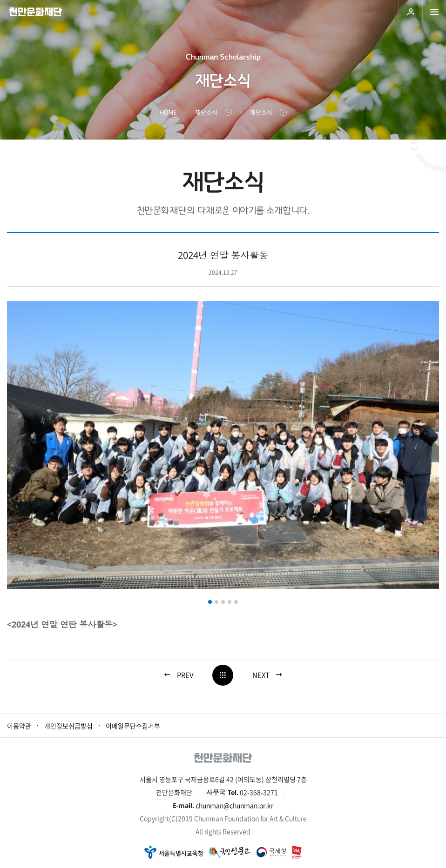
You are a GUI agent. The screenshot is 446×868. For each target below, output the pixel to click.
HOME (168, 112)
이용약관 (19, 726)
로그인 (410, 12)
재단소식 (206, 112)
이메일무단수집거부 (133, 726)
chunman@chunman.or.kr (234, 805)
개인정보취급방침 (68, 726)
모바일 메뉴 (434, 12)
